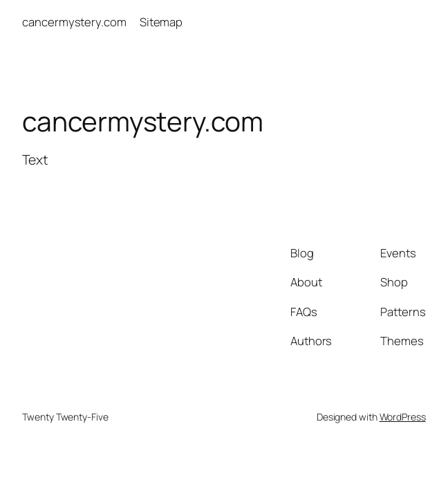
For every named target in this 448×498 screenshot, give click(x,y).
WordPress (403, 417)
